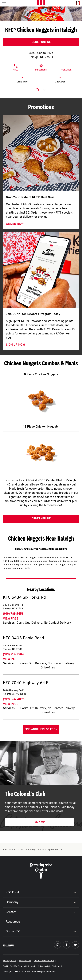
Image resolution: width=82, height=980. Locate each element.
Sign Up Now (15, 345)
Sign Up (40, 822)
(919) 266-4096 (14, 699)
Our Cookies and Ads (44, 961)
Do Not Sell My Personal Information (20, 967)
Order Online (41, 42)
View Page (11, 619)
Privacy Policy (10, 961)
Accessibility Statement (51, 967)
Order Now (15, 224)
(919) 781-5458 (13, 614)
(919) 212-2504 (13, 655)
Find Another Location (41, 729)
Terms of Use (25, 961)
